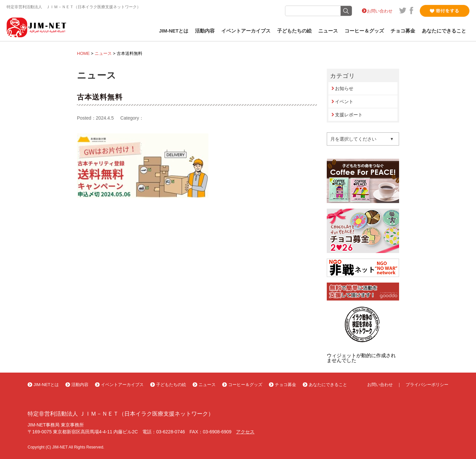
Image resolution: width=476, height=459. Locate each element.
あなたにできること (444, 31)
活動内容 (205, 31)
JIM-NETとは (174, 31)
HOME (83, 53)
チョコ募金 (403, 31)
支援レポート (349, 115)
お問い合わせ (380, 11)
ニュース (328, 31)
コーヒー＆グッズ (364, 31)
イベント (344, 102)
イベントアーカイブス (246, 31)
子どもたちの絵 (294, 31)
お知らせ (344, 88)
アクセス (245, 432)
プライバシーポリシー (427, 385)
